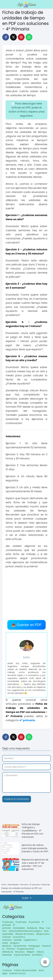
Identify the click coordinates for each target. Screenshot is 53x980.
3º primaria (21, 922)
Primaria (11, 949)
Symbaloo (37, 955)
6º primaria (9, 927)
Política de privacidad (25, 970)
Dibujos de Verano (25, 934)
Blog (42, 928)
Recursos (20, 952)
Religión (31, 952)
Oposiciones (20, 946)
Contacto (7, 970)
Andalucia (32, 928)
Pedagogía (34, 946)
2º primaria (8, 922)
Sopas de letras (22, 955)
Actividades (19, 928)
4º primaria (34, 922)
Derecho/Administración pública (25, 931)
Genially (18, 940)
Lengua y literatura (11, 944)
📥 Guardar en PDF (26, 625)
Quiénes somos (17, 973)
